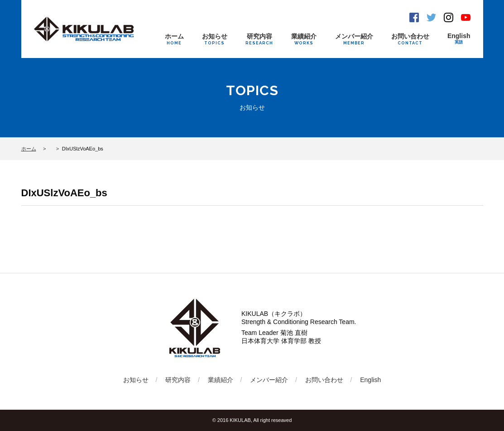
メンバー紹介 (354, 39)
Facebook (414, 17)
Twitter (431, 17)
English (459, 39)
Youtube (466, 17)
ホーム (174, 39)
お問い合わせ (410, 39)
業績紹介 (304, 39)
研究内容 (259, 39)
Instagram (449, 17)
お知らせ (215, 39)
